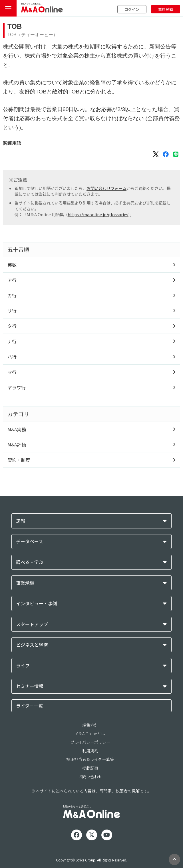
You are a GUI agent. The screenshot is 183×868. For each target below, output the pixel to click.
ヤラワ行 (17, 387)
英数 (12, 265)
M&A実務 (17, 429)
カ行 (12, 295)
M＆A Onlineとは (90, 734)
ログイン (132, 9)
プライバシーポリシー (90, 742)
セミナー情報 (30, 686)
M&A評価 (17, 444)
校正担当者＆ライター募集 (90, 759)
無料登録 (166, 9)
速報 (21, 521)
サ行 (12, 311)
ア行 (12, 280)
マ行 (12, 372)
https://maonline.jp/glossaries (98, 214)
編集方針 (90, 725)
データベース (30, 541)
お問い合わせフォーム (106, 188)
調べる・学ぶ (30, 562)
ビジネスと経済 (32, 645)
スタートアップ (32, 624)
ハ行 (12, 357)
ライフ (23, 666)
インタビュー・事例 (37, 603)
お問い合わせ (90, 777)
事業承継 (25, 583)
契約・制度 (19, 460)
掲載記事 (90, 768)
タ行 (12, 326)
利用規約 (90, 751)
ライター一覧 (30, 706)
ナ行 (12, 341)
